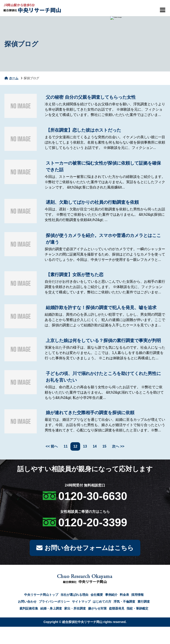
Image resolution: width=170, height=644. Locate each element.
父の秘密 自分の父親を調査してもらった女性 (91, 97)
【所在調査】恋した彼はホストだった (83, 130)
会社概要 (97, 595)
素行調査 (144, 602)
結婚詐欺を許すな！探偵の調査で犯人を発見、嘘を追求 (101, 308)
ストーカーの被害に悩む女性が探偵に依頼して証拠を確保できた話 (103, 166)
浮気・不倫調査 (124, 602)
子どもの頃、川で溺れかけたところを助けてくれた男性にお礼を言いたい (103, 377)
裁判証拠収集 (29, 609)
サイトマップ (81, 602)
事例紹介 (111, 595)
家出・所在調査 (75, 609)
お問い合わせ (27, 602)
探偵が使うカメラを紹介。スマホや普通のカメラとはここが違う (103, 239)
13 (85, 446)
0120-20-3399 (93, 523)
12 (75, 446)
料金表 (124, 595)
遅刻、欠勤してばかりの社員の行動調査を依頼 (92, 202)
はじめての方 (102, 602)
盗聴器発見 (117, 609)
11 (66, 446)
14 (95, 446)
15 (104, 446)
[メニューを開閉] (162, 10)
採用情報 (137, 595)
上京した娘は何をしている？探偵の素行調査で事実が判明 (103, 340)
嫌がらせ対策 (97, 609)
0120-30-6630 (93, 496)
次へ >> (118, 446)
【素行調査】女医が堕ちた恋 (75, 275)
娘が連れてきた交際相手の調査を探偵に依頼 (90, 413)
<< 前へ (52, 446)
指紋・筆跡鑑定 (137, 609)
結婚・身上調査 (51, 609)
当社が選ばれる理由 (74, 595)
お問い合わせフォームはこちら (85, 548)
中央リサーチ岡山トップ (41, 595)
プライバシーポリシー (54, 602)
